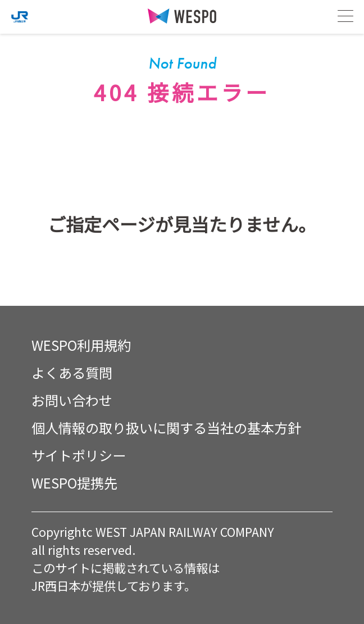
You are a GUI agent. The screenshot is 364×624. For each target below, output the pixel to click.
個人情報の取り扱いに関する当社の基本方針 (166, 428)
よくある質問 (72, 372)
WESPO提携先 (74, 483)
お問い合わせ (72, 400)
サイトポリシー (79, 455)
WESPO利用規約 (81, 345)
